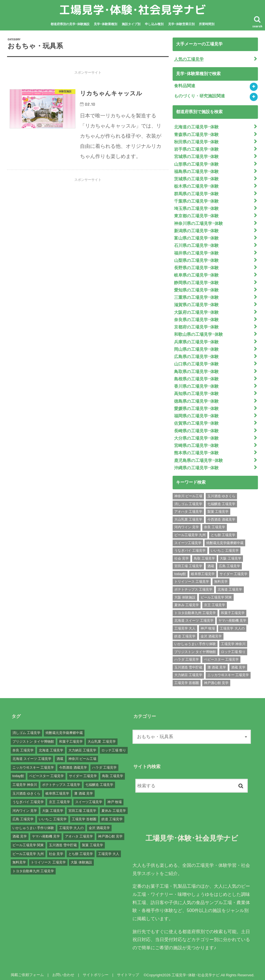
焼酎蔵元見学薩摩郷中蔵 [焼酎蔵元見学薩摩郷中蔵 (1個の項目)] (225, 539)
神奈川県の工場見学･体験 (198, 222)
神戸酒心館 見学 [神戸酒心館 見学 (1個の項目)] (216, 679)
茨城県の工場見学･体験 (196, 178)
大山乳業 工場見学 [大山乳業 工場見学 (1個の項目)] (188, 515)
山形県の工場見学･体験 (196, 163)
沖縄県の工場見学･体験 (196, 463)
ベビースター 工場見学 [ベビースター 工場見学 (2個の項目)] (221, 655)
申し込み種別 (154, 24)
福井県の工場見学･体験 (196, 251)
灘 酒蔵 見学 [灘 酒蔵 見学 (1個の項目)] (217, 663)
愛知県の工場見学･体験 (196, 288)
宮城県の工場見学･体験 (196, 156)
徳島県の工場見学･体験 (196, 398)
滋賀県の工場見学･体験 (196, 302)
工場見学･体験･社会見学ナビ (132, 10)
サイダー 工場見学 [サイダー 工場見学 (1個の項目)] (233, 570)
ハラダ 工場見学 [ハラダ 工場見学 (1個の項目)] (187, 655)
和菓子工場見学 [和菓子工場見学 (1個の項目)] (233, 609)
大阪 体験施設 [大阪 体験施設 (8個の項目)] (185, 593)
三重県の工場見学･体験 (196, 295)
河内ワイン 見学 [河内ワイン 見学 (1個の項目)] (187, 523)
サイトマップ (127, 971)
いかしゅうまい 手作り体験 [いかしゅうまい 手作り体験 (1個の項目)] (195, 640)
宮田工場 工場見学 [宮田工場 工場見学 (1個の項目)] (188, 562)
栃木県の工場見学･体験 (196, 185)
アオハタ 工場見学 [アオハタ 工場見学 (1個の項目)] (188, 507)
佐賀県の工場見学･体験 (196, 419)
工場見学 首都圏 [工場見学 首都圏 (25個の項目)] (187, 679)
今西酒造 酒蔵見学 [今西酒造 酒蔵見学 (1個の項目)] (221, 515)
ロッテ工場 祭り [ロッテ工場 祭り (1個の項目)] (233, 648)
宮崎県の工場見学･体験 (196, 441)
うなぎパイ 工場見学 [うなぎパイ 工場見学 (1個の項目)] (190, 546)
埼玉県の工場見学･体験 (196, 207)
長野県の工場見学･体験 (196, 266)
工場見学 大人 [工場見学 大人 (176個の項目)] (185, 624)
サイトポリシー (95, 971)
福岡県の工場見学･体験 (196, 412)
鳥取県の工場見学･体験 (196, 368)
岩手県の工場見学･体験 (196, 149)
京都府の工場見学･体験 (196, 324)
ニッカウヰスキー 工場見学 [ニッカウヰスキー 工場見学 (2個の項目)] (228, 671)
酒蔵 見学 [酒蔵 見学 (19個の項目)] (238, 663)
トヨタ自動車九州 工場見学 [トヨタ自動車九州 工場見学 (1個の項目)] (195, 609)
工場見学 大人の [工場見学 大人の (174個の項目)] (232, 624)
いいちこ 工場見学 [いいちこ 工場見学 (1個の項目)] (225, 546)
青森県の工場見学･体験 (196, 134)
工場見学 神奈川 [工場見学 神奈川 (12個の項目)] (233, 640)
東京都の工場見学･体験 (196, 214)
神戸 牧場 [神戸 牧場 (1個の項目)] (208, 624)
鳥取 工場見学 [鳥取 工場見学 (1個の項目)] (204, 554)
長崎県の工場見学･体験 (196, 427)
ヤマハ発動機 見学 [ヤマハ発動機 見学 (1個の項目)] (232, 616)
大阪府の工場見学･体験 (196, 310)
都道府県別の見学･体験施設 (70, 24)
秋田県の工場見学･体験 (196, 141)
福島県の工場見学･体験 (196, 171)
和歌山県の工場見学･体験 (198, 332)
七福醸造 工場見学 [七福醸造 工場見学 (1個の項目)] (221, 500)
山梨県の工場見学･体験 (196, 258)
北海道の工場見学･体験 (196, 127)
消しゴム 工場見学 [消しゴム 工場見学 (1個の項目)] (188, 500)
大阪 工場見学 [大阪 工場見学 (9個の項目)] (230, 554)
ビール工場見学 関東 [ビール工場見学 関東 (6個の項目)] (216, 593)
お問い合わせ (63, 971)
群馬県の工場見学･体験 (196, 192)
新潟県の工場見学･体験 (196, 229)
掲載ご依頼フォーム (27, 971)
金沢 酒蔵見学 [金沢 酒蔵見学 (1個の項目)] (211, 632)
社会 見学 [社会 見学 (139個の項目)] (182, 554)
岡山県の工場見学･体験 (196, 346)
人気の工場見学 (189, 59)
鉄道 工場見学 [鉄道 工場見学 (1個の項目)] (185, 632)
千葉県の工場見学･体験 (196, 200)
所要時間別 (207, 24)
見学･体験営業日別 (181, 24)
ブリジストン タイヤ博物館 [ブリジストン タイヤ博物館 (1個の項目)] (195, 648)
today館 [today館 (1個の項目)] (180, 570)
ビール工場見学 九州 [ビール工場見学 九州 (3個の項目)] (190, 531)
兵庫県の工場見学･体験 (196, 339)
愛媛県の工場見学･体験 (196, 405)
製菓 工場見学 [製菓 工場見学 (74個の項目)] (218, 507)
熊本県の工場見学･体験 (196, 449)
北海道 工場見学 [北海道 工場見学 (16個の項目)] (230, 585)
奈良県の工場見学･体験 (196, 317)
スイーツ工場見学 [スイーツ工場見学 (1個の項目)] (188, 539)
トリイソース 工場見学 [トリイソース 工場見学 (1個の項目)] (192, 577)
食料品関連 (185, 86)
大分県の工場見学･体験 (196, 434)
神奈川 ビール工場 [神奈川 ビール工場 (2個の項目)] (188, 492)
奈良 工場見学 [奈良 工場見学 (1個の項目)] (215, 523)
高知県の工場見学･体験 (196, 390)
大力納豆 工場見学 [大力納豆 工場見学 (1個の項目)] (188, 671)
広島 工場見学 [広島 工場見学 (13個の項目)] (230, 562)
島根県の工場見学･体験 (196, 376)
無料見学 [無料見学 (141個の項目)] (221, 577)
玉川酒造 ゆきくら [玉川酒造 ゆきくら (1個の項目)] (221, 492)
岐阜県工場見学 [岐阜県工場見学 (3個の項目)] (203, 570)
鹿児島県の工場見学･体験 (198, 456)
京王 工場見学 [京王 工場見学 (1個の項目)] (215, 601)
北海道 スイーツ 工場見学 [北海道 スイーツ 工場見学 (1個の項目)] (194, 616)
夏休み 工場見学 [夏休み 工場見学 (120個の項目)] (187, 601)
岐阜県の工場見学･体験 (196, 273)
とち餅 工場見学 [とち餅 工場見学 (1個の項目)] (223, 531)
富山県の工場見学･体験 (196, 236)
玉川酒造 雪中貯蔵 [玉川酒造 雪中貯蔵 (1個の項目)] (188, 663)
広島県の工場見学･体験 (196, 354)
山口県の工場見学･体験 (196, 361)
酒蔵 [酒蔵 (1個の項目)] (211, 562)
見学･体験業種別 (106, 24)
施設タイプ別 (131, 24)
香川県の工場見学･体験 (196, 383)
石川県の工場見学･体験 (196, 244)
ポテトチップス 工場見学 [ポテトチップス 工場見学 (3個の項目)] (193, 585)
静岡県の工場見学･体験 (196, 280)
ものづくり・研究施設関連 (199, 96)
